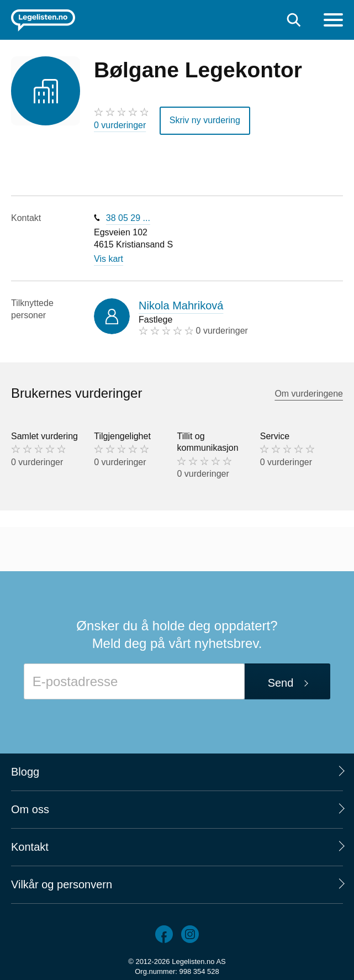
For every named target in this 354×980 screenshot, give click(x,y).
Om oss (30, 809)
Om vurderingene (309, 394)
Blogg (25, 772)
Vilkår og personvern (62, 884)
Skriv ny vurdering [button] (205, 120)
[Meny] (333, 21)
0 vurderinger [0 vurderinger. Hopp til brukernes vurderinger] (120, 125)
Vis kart (109, 259)
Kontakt (30, 847)
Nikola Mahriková (181, 305)
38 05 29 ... (128, 218)
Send (281, 683)
